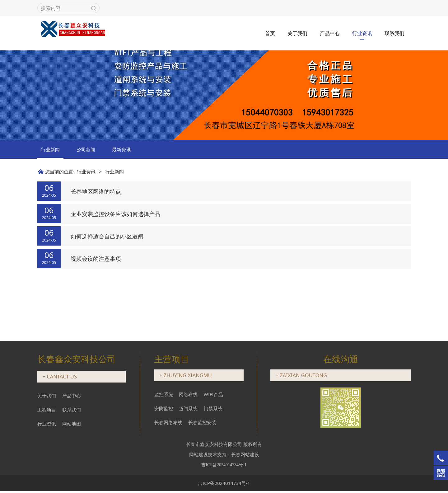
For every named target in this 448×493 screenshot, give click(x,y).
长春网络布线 (168, 424)
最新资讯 (121, 199)
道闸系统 (188, 410)
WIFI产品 (213, 396)
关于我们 (297, 33)
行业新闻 (50, 199)
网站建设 (198, 456)
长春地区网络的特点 (96, 241)
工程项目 (47, 411)
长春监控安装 (202, 424)
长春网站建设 (245, 456)
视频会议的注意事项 (96, 308)
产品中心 (330, 33)
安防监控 (164, 410)
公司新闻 (86, 199)
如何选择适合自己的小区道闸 (107, 286)
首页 (270, 33)
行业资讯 (362, 33)
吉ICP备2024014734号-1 (224, 485)
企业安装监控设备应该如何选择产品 (115, 264)
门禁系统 (213, 410)
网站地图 (72, 425)
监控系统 (164, 396)
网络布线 (188, 396)
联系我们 (394, 33)
